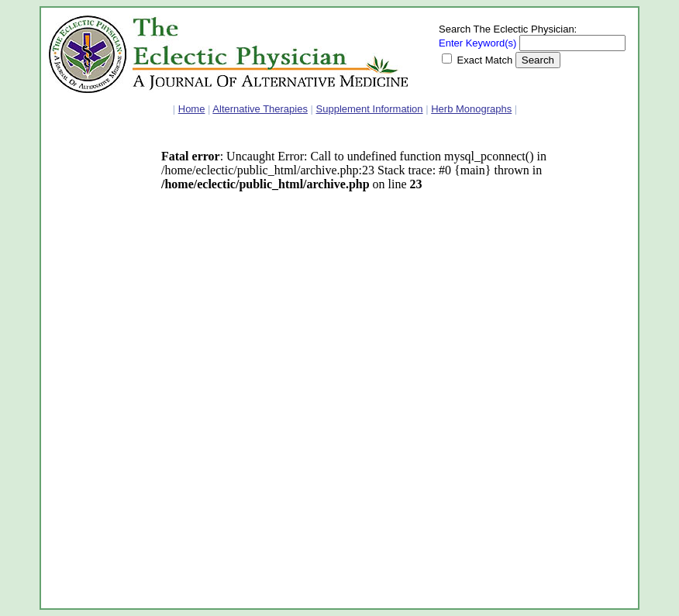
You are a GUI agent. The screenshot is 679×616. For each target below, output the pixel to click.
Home (192, 109)
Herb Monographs (471, 109)
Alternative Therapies (260, 109)
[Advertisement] (95, 368)
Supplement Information (370, 109)
